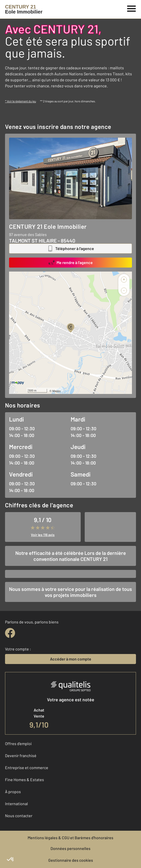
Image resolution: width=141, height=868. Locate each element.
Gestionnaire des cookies (71, 860)
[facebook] (10, 633)
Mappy (56, 391)
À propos (13, 792)
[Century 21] (24, 9)
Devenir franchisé (21, 755)
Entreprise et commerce (27, 768)
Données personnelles (70, 848)
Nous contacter (19, 816)
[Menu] (132, 8)
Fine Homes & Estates (25, 780)
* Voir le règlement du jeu (20, 101)
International (16, 804)
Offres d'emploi (18, 743)
